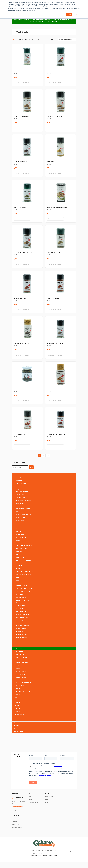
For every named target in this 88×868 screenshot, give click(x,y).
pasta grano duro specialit (23, 614)
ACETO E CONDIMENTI (22, 483)
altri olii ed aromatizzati (22, 492)
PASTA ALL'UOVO (20, 609)
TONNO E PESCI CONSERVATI (23, 683)
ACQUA (18, 486)
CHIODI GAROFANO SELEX (21, 162)
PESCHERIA (18, 709)
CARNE (17, 697)
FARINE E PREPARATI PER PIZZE (24, 572)
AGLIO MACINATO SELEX (20, 71)
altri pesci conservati (21, 495)
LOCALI (17, 706)
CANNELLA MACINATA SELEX (21, 116)
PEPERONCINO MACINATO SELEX (56, 434)
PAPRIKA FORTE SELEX (53, 298)
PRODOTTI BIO (20, 631)
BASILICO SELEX (51, 71)
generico (18, 577)
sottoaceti (18, 660)
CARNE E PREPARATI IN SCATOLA (25, 546)
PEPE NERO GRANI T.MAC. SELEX (22, 343)
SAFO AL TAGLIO (19, 714)
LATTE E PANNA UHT (21, 586)
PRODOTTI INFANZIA (21, 637)
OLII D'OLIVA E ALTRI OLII (22, 600)
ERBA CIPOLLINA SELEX (20, 207)
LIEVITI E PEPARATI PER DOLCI (24, 592)
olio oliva (18, 603)
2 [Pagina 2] (44, 455)
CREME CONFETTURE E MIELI (23, 560)
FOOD (15, 474)
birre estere (19, 529)
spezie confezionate (21, 666)
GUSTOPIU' (18, 703)
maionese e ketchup (21, 594)
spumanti (18, 669)
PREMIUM (17, 711)
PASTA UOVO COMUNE (22, 617)
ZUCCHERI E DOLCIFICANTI (23, 691)
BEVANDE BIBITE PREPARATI (23, 509)
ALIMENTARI (18, 477)
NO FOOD (16, 726)
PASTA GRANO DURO (21, 612)
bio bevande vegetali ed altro (23, 515)
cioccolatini (19, 552)
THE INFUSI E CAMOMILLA (23, 680)
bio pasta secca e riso (22, 523)
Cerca (31, 467)
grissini (18, 580)
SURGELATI (18, 720)
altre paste (18, 489)
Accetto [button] (69, 14)
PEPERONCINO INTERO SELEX (22, 434)
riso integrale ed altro (21, 643)
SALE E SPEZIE (20, 649)
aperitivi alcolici (20, 503)
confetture (18, 554)
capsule (18, 540)
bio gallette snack (20, 517)
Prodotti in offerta (19, 732)
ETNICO (18, 569)
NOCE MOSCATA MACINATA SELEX (23, 253)
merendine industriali (21, 597)
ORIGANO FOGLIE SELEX (53, 253)
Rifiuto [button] (76, 14)
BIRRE (17, 526)
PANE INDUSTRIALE (21, 606)
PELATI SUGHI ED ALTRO (22, 626)
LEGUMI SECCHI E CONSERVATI (24, 589)
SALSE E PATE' (19, 651)
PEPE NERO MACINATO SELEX (55, 343)
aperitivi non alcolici (21, 506)
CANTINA (17, 694)
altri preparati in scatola (22, 497)
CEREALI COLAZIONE (21, 549)
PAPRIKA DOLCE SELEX (20, 298)
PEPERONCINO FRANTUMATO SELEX (57, 389)
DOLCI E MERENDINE (21, 566)
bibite (17, 512)
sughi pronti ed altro (21, 674)
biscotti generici (20, 534)
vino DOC (18, 689)
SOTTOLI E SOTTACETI (22, 663)
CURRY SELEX (51, 162)
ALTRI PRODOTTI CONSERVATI (24, 500)
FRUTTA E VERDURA (20, 700)
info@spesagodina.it (17, 807)
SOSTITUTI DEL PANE (21, 657)
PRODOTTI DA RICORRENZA (23, 634)
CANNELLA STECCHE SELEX (54, 116)
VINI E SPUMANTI (20, 686)
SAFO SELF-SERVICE (20, 717)
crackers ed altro (20, 557)
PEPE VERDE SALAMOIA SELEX (22, 389)
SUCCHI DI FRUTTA (21, 671)
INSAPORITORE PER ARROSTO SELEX (57, 207)
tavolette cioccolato (21, 677)
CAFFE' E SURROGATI (21, 537)
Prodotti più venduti (19, 729)
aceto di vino (19, 480)
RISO (17, 640)
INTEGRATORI (19, 583)
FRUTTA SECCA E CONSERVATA (24, 574)
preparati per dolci (21, 629)
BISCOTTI (18, 532)
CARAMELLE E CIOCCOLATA (23, 543)
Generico (16, 723)
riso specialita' (19, 646)
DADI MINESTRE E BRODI (22, 563)
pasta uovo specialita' (21, 620)
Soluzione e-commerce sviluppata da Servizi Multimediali (44, 856)
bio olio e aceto (20, 520)
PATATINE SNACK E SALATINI (23, 623)
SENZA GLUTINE (20, 654)
